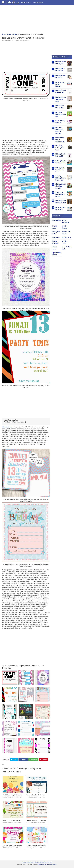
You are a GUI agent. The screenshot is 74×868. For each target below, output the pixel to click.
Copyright (36, 862)
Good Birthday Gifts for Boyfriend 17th (60, 140)
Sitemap (24, 862)
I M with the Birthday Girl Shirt (59, 148)
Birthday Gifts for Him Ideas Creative (61, 186)
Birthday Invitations (8, 41)
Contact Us (30, 862)
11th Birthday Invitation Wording (12, 846)
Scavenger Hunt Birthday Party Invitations (15, 820)
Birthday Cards (26, 2)
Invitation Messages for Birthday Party (38, 820)
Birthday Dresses (38, 2)
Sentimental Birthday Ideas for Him (60, 194)
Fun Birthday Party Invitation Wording (14, 795)
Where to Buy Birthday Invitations (36, 795)
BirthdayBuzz (10, 2)
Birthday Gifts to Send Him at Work (61, 99)
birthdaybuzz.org (7, 427)
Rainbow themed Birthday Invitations (37, 846)
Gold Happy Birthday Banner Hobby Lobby (61, 178)
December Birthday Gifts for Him (61, 114)
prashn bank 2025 (52, 865)
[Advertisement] (37, 20)
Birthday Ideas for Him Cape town (60, 170)
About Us (50, 862)
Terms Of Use (43, 862)
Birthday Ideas (66, 238)
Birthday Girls (56, 238)
